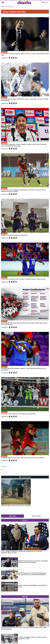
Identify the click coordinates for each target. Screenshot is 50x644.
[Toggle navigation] (3, 2)
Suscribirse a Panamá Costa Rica (2, 470)
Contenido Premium (25, 477)
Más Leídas (13, 516)
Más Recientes (36, 516)
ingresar (45, 2)
